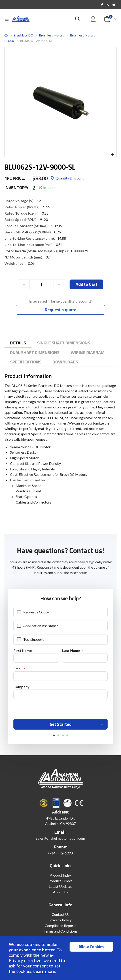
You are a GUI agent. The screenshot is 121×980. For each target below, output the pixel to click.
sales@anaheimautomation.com (60, 838)
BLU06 (9, 41)
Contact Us (60, 914)
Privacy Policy (60, 920)
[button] (112, 155)
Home (6, 35)
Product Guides (61, 881)
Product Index (61, 875)
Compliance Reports (60, 926)
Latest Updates (61, 886)
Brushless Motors (52, 35)
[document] (61, 958)
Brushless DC (23, 35)
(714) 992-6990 (61, 853)
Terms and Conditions (60, 931)
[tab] (18, 343)
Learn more (44, 971)
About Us (60, 892)
